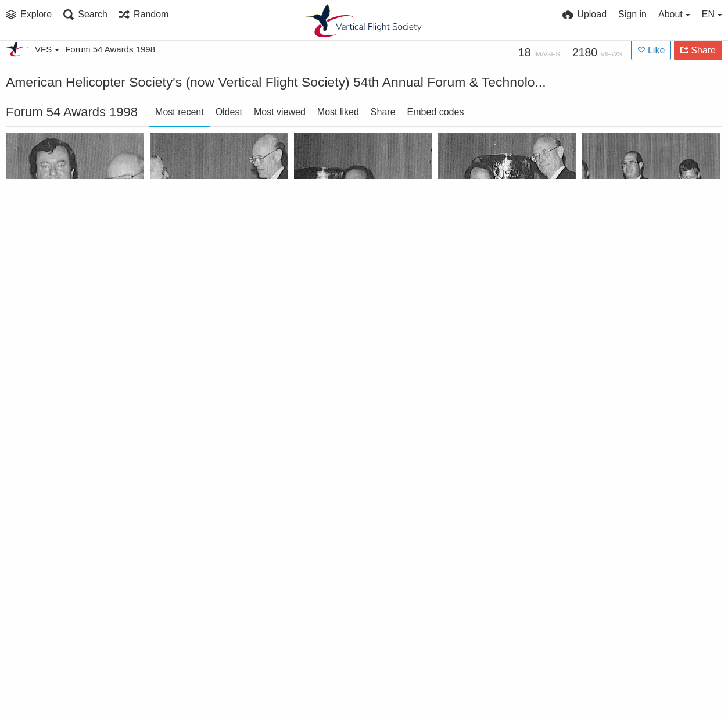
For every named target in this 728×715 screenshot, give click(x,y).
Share (383, 112)
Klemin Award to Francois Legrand (62, 395)
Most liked (338, 112)
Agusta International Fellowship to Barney (62, 251)
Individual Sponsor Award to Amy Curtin (494, 539)
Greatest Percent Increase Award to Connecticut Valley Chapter (350, 539)
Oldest (229, 112)
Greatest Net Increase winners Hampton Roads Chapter (62, 539)
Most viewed (280, 112)
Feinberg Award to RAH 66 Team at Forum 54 (206, 539)
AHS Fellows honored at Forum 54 (62, 683)
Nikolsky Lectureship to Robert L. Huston (206, 251)
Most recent (180, 112)
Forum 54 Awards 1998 (110, 49)
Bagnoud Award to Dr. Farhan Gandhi (206, 683)
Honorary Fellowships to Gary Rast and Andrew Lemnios (494, 395)
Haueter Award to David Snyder (639, 395)
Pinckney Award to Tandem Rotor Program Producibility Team (350, 251)
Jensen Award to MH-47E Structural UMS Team (206, 395)
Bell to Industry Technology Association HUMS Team (350, 683)
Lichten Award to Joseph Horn (494, 251)
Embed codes (436, 112)
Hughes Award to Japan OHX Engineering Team (350, 395)
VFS (47, 49)
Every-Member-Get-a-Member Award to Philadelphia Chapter (639, 539)
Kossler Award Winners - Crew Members (639, 251)
